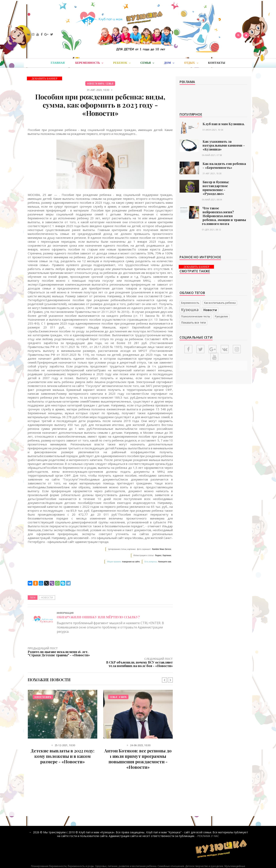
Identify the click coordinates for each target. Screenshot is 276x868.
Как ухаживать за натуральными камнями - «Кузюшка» (224, 145)
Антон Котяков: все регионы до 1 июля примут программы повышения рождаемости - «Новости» (138, 748)
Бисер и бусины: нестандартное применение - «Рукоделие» (216, 188)
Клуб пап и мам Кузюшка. (224, 124)
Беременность (190, 303)
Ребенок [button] (122, 63)
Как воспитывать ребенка (220, 303)
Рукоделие (221, 316)
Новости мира (96, 84)
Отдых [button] (191, 63)
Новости (47, 598)
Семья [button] (147, 63)
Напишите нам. (165, 562)
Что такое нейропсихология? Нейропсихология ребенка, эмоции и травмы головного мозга (224, 216)
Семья (110, 84)
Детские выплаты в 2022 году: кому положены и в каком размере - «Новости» (63, 745)
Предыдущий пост (64, 652)
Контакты (217, 63)
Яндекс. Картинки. (163, 555)
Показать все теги (193, 323)
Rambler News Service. (162, 549)
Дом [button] (169, 63)
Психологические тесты (196, 316)
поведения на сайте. (131, 562)
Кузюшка (190, 310)
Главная (58, 63)
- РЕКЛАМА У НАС (207, 825)
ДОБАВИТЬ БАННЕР (45, 79)
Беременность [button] (89, 63)
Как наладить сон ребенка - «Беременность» (224, 165)
